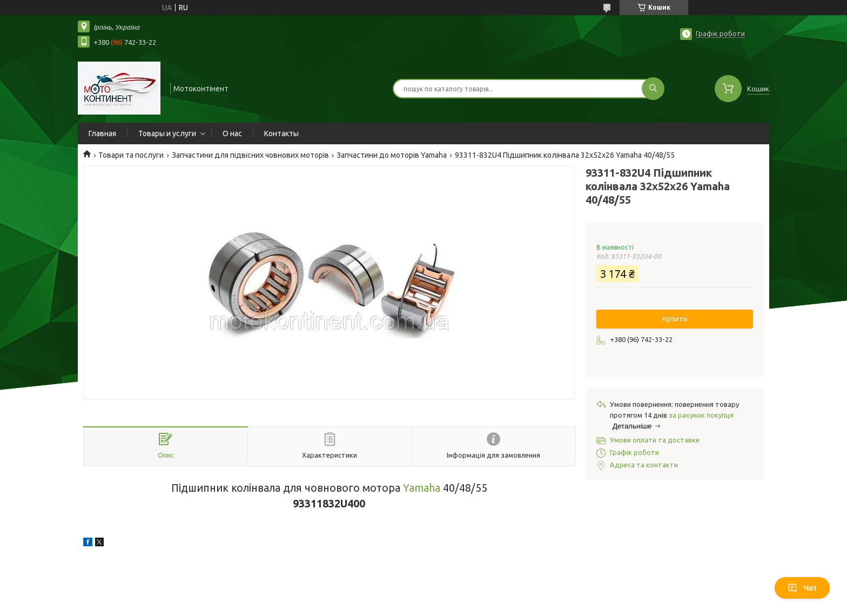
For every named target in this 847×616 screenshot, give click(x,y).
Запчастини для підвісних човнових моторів (250, 155)
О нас (232, 133)
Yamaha (422, 488)
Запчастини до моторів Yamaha (392, 155)
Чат (802, 588)
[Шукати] (653, 89)
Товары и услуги (167, 133)
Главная (102, 133)
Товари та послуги (131, 155)
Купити (675, 319)
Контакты (281, 133)
